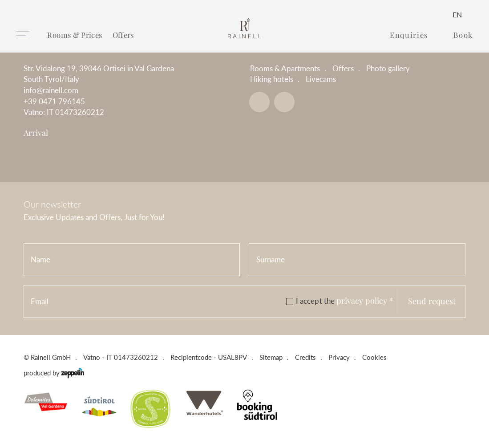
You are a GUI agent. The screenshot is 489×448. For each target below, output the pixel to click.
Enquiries (409, 35)
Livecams (321, 79)
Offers (123, 35)
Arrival (36, 132)
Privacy (339, 357)
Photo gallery (388, 69)
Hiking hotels (272, 79)
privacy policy (365, 300)
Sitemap (271, 357)
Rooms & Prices (75, 35)
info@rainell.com (51, 90)
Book (463, 35)
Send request (432, 301)
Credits (305, 357)
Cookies (374, 357)
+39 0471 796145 (54, 102)
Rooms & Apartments (285, 69)
